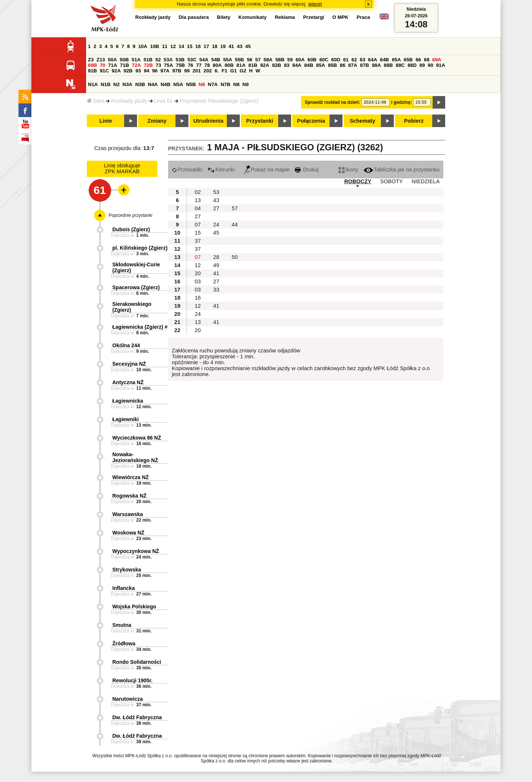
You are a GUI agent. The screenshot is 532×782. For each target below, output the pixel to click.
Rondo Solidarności (137, 662)
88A (376, 65)
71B (125, 65)
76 (190, 65)
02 (198, 192)
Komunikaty (252, 17)
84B (308, 65)
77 (199, 65)
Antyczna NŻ (128, 382)
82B (277, 65)
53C (192, 60)
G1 (233, 71)
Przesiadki (187, 170)
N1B (105, 84)
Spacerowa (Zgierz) (136, 287)
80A (217, 65)
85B (332, 65)
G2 (243, 71)
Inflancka (124, 588)
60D (336, 60)
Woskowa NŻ (128, 533)
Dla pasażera (194, 17)
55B (239, 60)
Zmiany (157, 121)
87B (365, 65)
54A (204, 60)
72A (136, 65)
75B (180, 65)
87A (352, 65)
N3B (140, 84)
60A (300, 60)
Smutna (122, 625)
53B (180, 60)
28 (216, 257)
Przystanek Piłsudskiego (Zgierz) (219, 101)
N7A (213, 84)
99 (187, 71)
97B (177, 71)
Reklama (285, 17)
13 (198, 200)
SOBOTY (391, 181)
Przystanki (260, 121)
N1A (93, 84)
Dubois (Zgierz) (131, 229)
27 (216, 208)
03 (198, 281)
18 (215, 46)
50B (124, 60)
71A (113, 65)
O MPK (341, 17)
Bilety (224, 17)
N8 (236, 84)
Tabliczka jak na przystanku (402, 170)
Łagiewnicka (128, 401)
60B (312, 60)
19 (223, 46)
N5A (178, 84)
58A (268, 60)
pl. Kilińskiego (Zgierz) (140, 248)
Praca (363, 17)
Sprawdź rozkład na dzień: (332, 102)
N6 (202, 84)
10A (143, 46)
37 (198, 241)
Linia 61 (163, 101)
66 (418, 60)
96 (155, 71)
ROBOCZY (358, 181)
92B (128, 71)
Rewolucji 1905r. (132, 680)
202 (208, 71)
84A (297, 65)
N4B (166, 84)
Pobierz (414, 121)
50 (235, 257)
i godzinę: (402, 102)
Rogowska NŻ (129, 496)
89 (422, 65)
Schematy (362, 121)
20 (198, 273)
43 (240, 46)
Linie (106, 121)
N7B (226, 84)
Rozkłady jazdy (129, 101)
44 (235, 225)
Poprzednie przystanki (130, 215)
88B (388, 65)
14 (182, 46)
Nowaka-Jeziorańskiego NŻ (135, 457)
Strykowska (127, 570)
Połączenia (311, 121)
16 (198, 46)
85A (321, 65)
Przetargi (313, 17)
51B (148, 60)
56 (250, 60)
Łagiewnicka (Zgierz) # (140, 327)
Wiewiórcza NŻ (131, 477)
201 (197, 71)
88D (412, 65)
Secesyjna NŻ (129, 364)
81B (253, 65)
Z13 (101, 60)
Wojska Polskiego (134, 607)
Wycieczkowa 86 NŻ (137, 438)
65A (396, 60)
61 (346, 60)
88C (400, 65)
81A (241, 65)
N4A (153, 84)
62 (354, 60)
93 (138, 71)
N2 (117, 84)
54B (216, 60)
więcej (315, 4)
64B (384, 60)
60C (324, 60)
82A (265, 65)
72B (148, 65)
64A (372, 60)
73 (158, 65)
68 (427, 60)
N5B (191, 84)
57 (258, 60)
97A (165, 71)
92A (116, 71)
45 (248, 46)
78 (207, 65)
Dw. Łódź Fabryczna (137, 717)
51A (136, 60)
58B (280, 60)
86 (343, 65)
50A (112, 60)
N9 (245, 84)
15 (190, 46)
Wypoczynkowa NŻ (136, 551)
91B (92, 71)
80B (229, 65)
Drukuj (307, 170)
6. (217, 71)
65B (408, 60)
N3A (128, 84)
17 (206, 46)
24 (216, 225)
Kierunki (221, 170)
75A (168, 65)
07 (198, 225)
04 (198, 208)
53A (168, 60)
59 (290, 60)
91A (440, 65)
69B (92, 65)
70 (103, 65)
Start (96, 101)
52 (158, 60)
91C (104, 71)
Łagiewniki (126, 419)
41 (231, 46)
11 (165, 46)
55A (228, 60)
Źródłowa (124, 643)
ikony (348, 170)
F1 (225, 71)
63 (363, 60)
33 (216, 290)
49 (216, 265)
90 (431, 65)
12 (173, 46)
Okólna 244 (126, 345)
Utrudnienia (208, 121)
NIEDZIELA (426, 181)
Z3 (91, 60)
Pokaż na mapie (267, 170)
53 (216, 192)
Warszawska (128, 514)
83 (287, 65)
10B (154, 46)
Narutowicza (127, 699)
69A (437, 60)
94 (146, 71)
